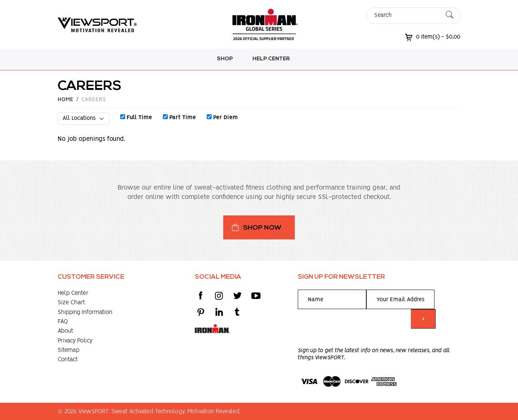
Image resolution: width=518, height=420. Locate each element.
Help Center (271, 59)
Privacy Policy (75, 341)
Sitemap (69, 350)
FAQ (63, 322)
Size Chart (71, 303)
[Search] (407, 16)
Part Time (179, 117)
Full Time (136, 117)
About (66, 331)
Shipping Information (85, 312)
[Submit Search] (449, 16)
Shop (225, 59)
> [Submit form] (423, 319)
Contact (68, 359)
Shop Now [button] (262, 228)
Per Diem (222, 117)
